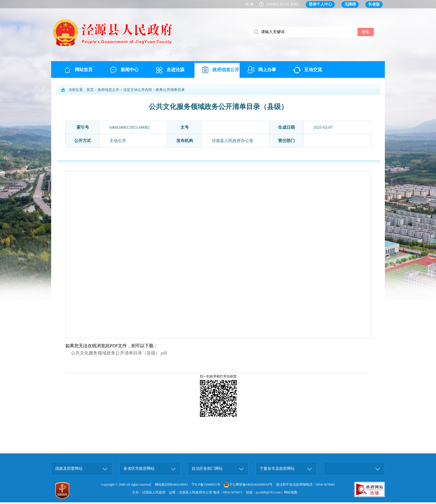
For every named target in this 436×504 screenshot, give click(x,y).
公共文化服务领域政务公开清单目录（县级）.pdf (119, 353)
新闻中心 (130, 70)
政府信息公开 (226, 70)
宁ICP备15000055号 (206, 485)
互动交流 (313, 70)
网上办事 (267, 70)
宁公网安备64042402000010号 (248, 485)
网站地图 (291, 492)
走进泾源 (175, 70)
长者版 (374, 4)
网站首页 (84, 70)
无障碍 (350, 4)
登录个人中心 (320, 4)
